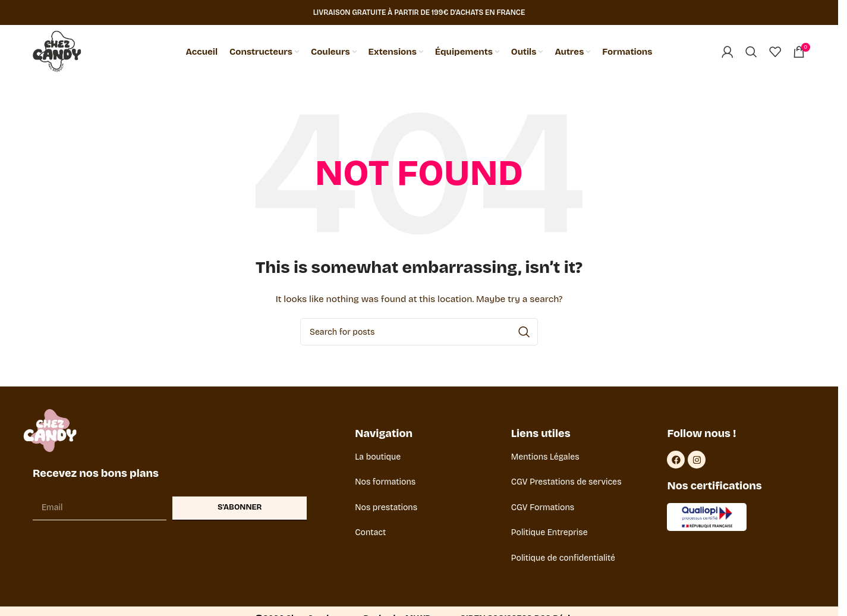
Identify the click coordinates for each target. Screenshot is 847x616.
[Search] (751, 52)
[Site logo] (57, 51)
